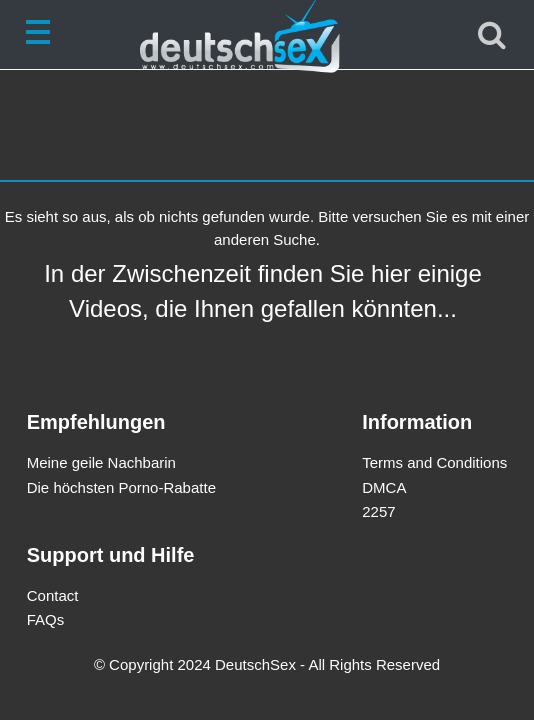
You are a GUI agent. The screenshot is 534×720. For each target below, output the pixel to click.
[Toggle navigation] (42, 35)
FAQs (46, 619)
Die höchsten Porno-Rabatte (121, 487)
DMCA (384, 487)
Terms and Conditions (434, 462)
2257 (378, 511)
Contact (53, 595)
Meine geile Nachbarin (101, 462)
